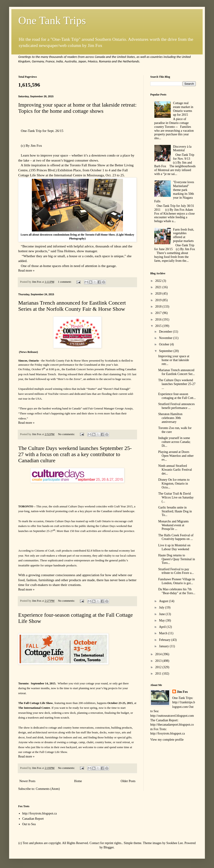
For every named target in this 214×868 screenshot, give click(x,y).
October (164, 344)
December (166, 332)
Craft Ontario (103, 521)
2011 (159, 674)
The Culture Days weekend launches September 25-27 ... (177, 384)
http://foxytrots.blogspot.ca (40, 813)
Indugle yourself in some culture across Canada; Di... (174, 442)
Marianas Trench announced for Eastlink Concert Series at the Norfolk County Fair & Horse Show (72, 306)
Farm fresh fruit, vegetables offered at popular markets (183, 235)
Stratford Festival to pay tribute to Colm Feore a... (176, 571)
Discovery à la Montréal (182, 149)
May (162, 620)
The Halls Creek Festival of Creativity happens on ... (176, 537)
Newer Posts (27, 781)
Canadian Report (33, 819)
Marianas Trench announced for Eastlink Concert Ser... (176, 372)
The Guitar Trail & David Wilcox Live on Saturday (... (176, 497)
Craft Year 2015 (123, 506)
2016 (159, 320)
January (164, 646)
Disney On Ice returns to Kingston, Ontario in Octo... (174, 484)
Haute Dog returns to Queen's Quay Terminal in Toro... (177, 559)
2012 (159, 667)
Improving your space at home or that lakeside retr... (174, 360)
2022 (159, 281)
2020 (159, 294)
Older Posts (128, 781)
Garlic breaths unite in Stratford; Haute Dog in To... (175, 511)
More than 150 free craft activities (77, 531)
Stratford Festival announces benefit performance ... (176, 406)
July (162, 607)
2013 (159, 661)
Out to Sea (29, 824)
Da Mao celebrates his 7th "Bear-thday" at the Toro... (177, 591)
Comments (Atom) (48, 789)
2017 (159, 313)
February (165, 640)
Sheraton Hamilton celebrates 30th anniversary (170, 418)
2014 (159, 654)
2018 (159, 307)
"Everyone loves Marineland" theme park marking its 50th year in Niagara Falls (174, 192)
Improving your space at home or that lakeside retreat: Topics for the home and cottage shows (77, 108)
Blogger (109, 847)
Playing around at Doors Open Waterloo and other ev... (176, 456)
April (163, 627)
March (163, 633)
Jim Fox (182, 692)
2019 (159, 300)
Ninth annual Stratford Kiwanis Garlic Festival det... (175, 470)
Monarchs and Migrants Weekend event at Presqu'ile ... (173, 525)
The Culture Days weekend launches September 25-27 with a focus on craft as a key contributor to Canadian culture (75, 454)
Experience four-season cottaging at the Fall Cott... (177, 396)
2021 (159, 287)
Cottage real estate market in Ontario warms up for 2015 (183, 109)
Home (78, 781)
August (164, 601)
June (162, 614)
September (166, 351)
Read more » (26, 271)
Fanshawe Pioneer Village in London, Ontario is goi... (176, 581)
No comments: (67, 434)
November (166, 338)
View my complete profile (167, 740)
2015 (159, 326)
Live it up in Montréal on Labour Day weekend (174, 547)
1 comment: (65, 282)
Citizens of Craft (44, 551)
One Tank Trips (52, 20)
